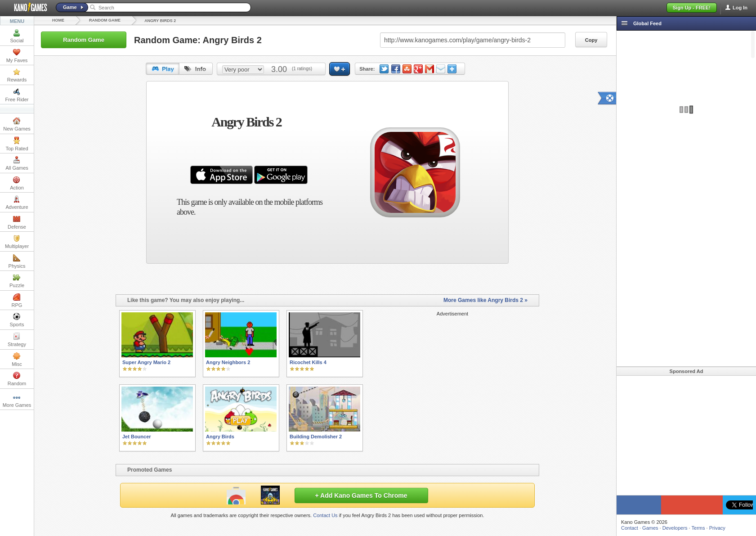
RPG (17, 301)
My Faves (17, 56)
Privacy (717, 528)
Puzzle (17, 281)
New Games (17, 124)
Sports (17, 320)
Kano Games (27, 8)
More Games (17, 401)
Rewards (17, 75)
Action (17, 183)
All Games (17, 163)
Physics (17, 261)
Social (17, 36)
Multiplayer (17, 242)
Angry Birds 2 (160, 21)
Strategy (17, 340)
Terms (698, 528)
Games (650, 528)
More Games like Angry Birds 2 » (485, 300)
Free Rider (17, 95)
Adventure (17, 203)
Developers (675, 528)
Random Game (105, 20)
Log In (740, 8)
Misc (17, 360)
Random (17, 379)
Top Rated (17, 144)
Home (58, 20)
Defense (17, 222)
